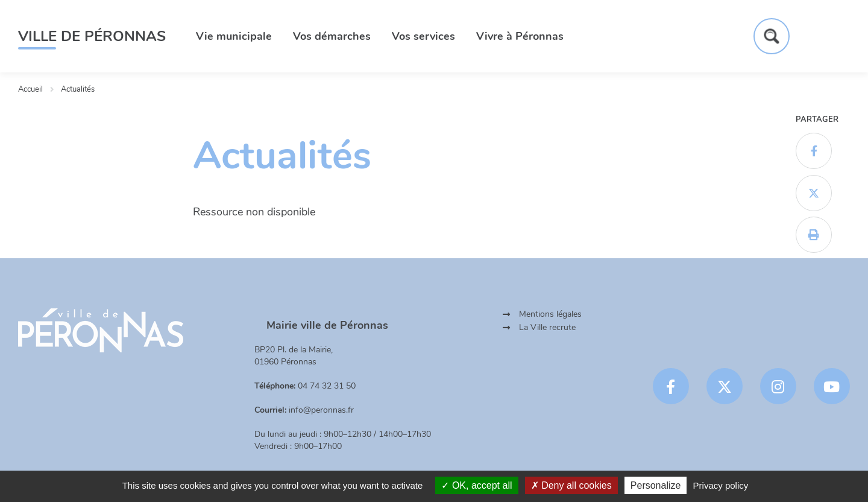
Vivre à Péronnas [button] (520, 36)
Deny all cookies (571, 485)
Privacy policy (721, 485)
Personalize (656, 485)
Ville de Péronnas (92, 36)
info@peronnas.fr (321, 410)
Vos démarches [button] (332, 36)
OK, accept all (476, 485)
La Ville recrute (547, 327)
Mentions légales (550, 314)
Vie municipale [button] (234, 36)
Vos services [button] (423, 36)
